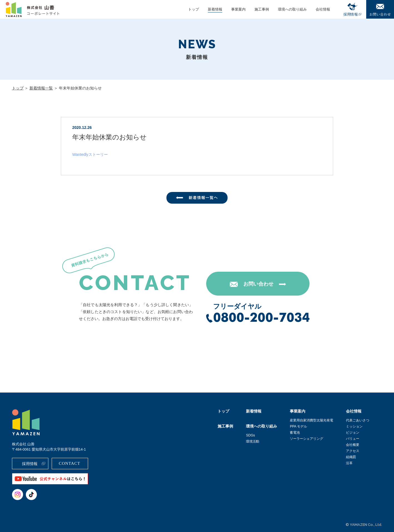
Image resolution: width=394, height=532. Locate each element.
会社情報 (354, 411)
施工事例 (225, 426)
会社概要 (353, 445)
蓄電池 (295, 433)
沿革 (349, 463)
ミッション (354, 426)
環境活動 (253, 441)
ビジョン (353, 433)
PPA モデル (298, 426)
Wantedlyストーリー (90, 154)
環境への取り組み (261, 426)
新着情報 (254, 411)
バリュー (353, 439)
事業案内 (298, 411)
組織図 (351, 457)
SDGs (250, 435)
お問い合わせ (258, 284)
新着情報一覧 (41, 88)
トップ (18, 88)
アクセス (353, 451)
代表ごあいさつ (358, 420)
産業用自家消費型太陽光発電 (311, 420)
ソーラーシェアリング (306, 439)
